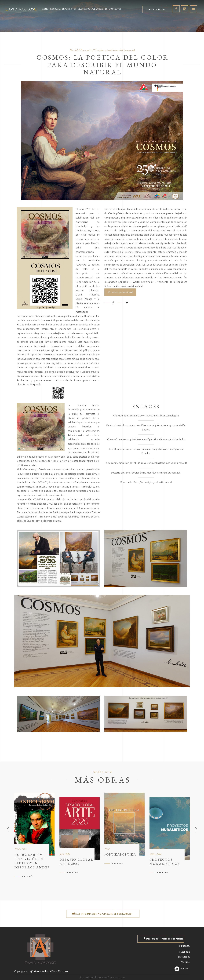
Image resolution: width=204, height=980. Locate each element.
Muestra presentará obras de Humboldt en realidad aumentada (146, 473)
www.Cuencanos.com (113, 977)
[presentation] (8, 830)
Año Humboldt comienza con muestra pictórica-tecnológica (146, 416)
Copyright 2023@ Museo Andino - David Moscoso (41, 971)
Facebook (184, 952)
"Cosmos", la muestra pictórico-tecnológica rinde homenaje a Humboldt (146, 439)
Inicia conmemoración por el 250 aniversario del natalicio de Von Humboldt (146, 463)
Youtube (185, 962)
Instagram (184, 957)
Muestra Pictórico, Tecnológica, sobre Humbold (146, 482)
